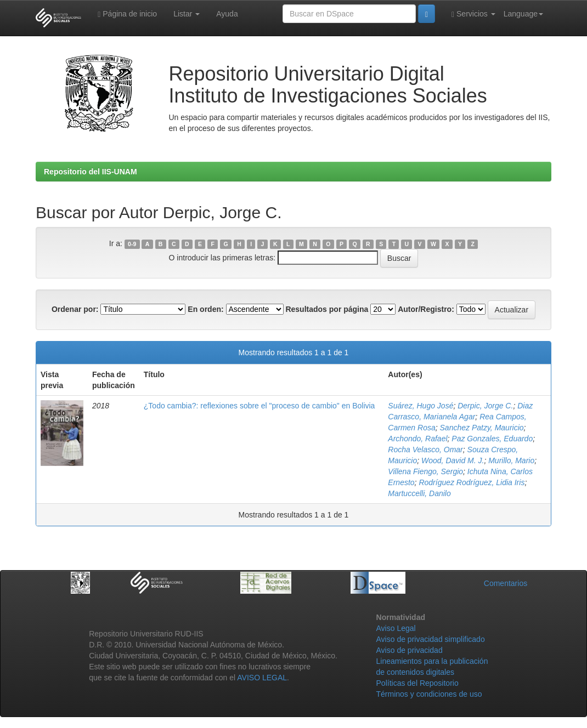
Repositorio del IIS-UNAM (91, 172)
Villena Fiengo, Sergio (425, 471)
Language (523, 14)
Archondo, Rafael (417, 439)
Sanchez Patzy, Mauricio (482, 428)
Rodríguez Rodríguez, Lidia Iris (472, 482)
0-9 (132, 244)
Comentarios (506, 583)
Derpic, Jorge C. (485, 406)
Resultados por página (327, 309)
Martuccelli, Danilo (419, 493)
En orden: (205, 309)
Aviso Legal (396, 628)
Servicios (473, 14)
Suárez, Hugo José (421, 406)
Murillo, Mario (511, 460)
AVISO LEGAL (262, 678)
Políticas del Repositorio (417, 683)
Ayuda (227, 14)
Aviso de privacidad (410, 650)
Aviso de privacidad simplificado (431, 639)
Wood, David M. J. (453, 460)
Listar (187, 14)
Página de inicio (127, 14)
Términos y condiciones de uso (429, 694)
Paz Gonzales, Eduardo (492, 439)
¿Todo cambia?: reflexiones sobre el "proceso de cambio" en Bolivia (259, 406)
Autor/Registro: (426, 309)
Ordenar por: (75, 309)
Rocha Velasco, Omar (425, 450)
